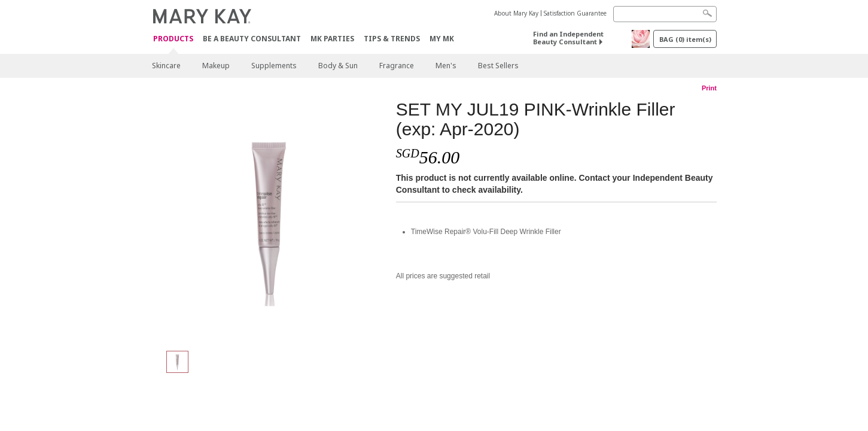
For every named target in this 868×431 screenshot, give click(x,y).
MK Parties (332, 39)
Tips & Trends (392, 39)
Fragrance (397, 66)
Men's (446, 66)
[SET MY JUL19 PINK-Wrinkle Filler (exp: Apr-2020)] (269, 219)
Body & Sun (338, 66)
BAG (685, 39)
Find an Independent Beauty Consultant (568, 38)
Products (173, 39)
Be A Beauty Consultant (252, 39)
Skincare (166, 66)
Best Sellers (498, 66)
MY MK (442, 39)
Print (709, 88)
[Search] (665, 14)
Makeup (216, 66)
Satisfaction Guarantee (575, 13)
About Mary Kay (516, 13)
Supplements (274, 66)
